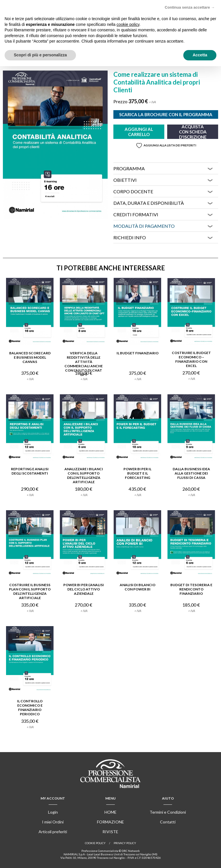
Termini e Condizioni (168, 812)
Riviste (110, 832)
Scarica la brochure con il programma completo (166, 115)
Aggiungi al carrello (139, 132)
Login (53, 812)
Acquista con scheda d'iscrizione (193, 132)
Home (110, 812)
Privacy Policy (125, 843)
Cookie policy (95, 843)
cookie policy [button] (128, 24)
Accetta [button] (200, 55)
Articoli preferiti (53, 832)
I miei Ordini (53, 822)
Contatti (168, 822)
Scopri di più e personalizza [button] (40, 55)
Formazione (110, 822)
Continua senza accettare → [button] (190, 7)
